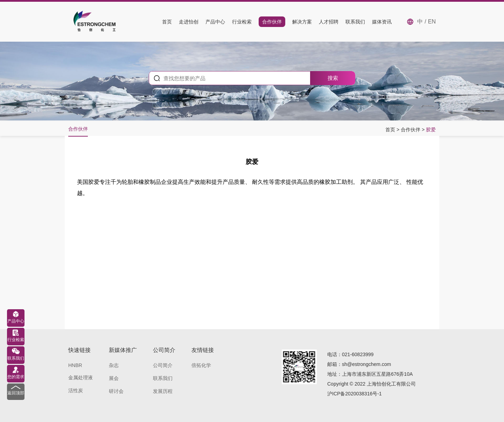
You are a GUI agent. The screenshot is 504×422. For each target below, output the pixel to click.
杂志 (114, 365)
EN (432, 22)
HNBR (75, 365)
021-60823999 (358, 354)
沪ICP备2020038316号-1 (355, 394)
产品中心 (215, 22)
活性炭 (76, 390)
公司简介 (163, 365)
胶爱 (431, 130)
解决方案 (302, 22)
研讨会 (116, 391)
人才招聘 (329, 22)
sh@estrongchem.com (366, 364)
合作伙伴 (272, 22)
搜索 (333, 78)
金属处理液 (80, 378)
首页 (167, 22)
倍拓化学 (201, 365)
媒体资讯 (382, 22)
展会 (114, 378)
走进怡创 (189, 22)
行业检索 (242, 22)
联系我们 (355, 22)
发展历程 (163, 391)
